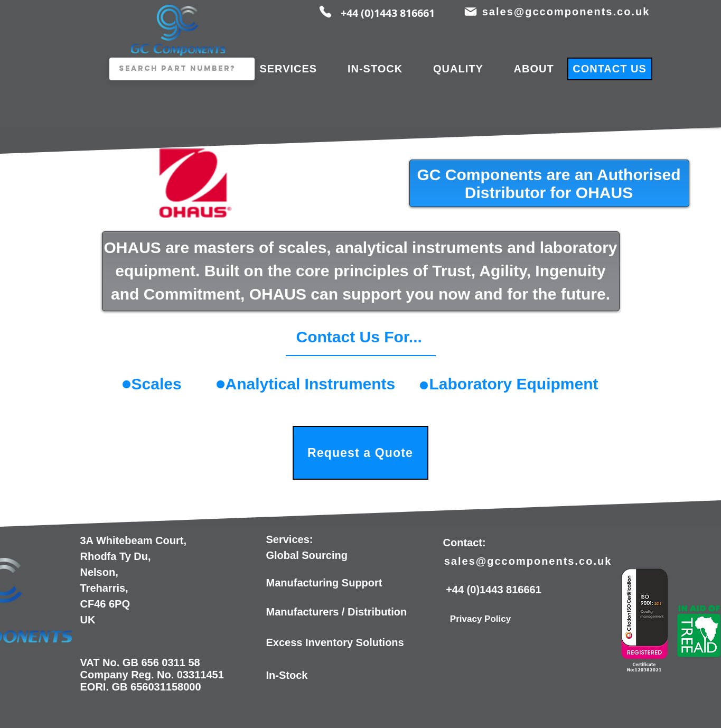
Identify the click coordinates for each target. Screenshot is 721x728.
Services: (290, 539)
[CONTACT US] (610, 69)
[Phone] (325, 12)
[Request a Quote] (360, 453)
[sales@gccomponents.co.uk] (567, 12)
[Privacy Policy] (481, 619)
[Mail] (471, 12)
